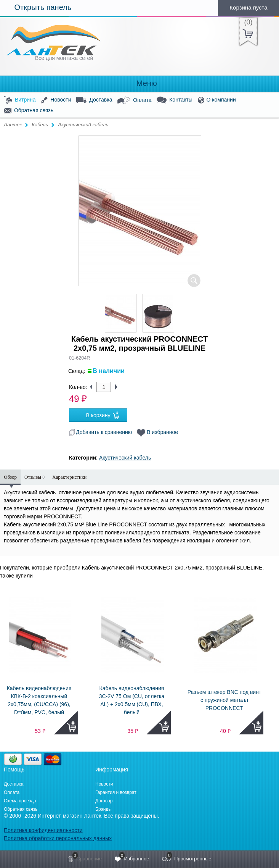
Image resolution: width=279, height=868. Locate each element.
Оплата (134, 100)
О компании (217, 100)
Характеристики (69, 477)
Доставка (94, 100)
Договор (104, 801)
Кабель (40, 125)
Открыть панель (36, 7)
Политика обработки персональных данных (58, 838)
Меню (139, 83)
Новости (56, 100)
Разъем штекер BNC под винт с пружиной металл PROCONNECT (224, 700)
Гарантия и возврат (116, 792)
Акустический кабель (83, 125)
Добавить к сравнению (100, 432)
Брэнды (103, 809)
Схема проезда (20, 801)
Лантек (13, 125)
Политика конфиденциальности (43, 830)
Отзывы (34, 477)
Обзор (10, 477)
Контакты (174, 100)
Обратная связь (29, 111)
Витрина (20, 100)
